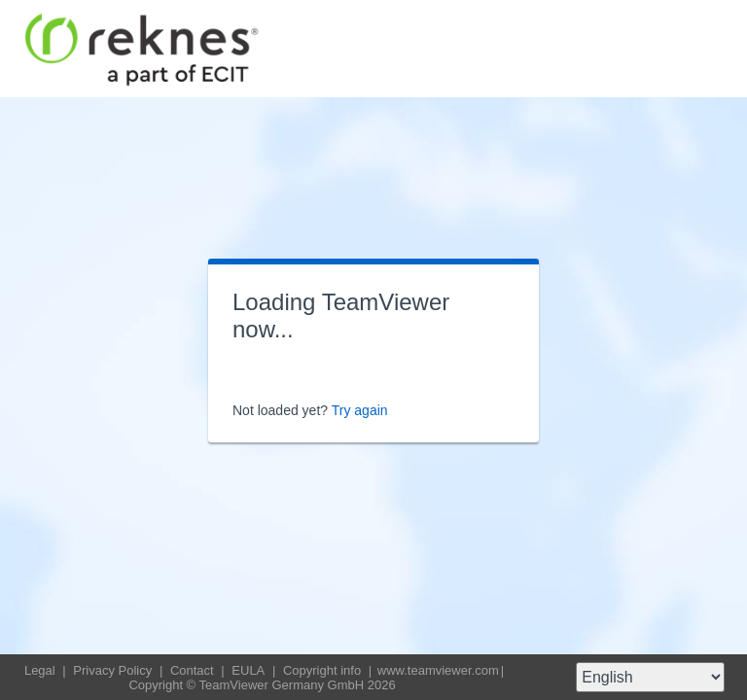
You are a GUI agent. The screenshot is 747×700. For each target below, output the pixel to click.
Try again (360, 410)
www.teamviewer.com (438, 670)
